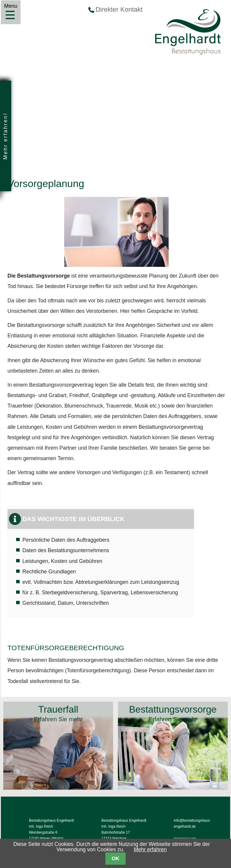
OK (115, 858)
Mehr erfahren (150, 849)
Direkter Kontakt (119, 9)
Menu (10, 15)
